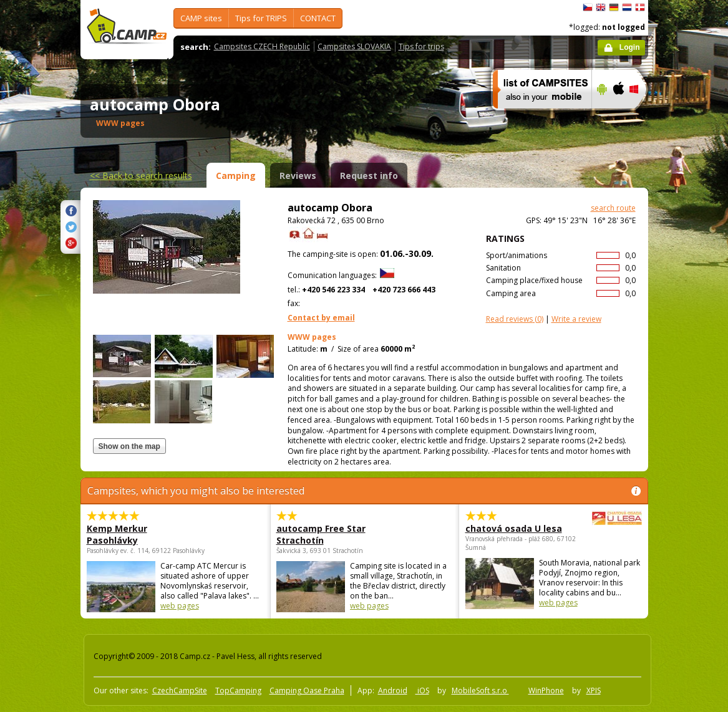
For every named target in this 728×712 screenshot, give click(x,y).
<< (141, 176)
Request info (369, 176)
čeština (588, 7)
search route (613, 208)
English (601, 7)
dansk (640, 7)
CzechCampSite (180, 690)
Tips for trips (421, 46)
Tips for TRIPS (261, 18)
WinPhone (546, 690)
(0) (515, 319)
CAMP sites (201, 18)
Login (630, 47)
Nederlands (627, 7)
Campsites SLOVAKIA (354, 46)
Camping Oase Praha (307, 690)
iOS (422, 690)
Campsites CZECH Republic (262, 46)
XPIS (594, 690)
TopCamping (238, 690)
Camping (236, 176)
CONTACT (318, 18)
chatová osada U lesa (519, 528)
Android (393, 690)
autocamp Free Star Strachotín (321, 534)
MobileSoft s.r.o (480, 690)
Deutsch (614, 7)
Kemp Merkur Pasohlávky (117, 534)
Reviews (298, 176)
